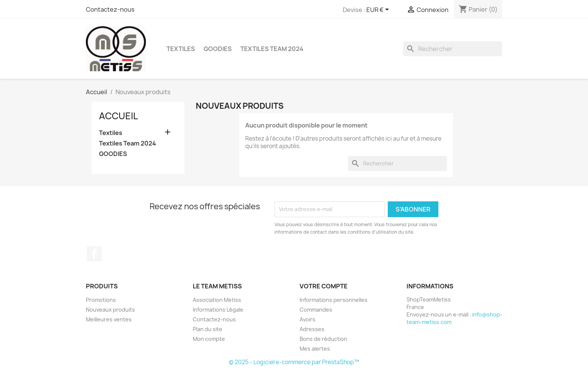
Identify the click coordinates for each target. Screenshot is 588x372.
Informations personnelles (334, 300)
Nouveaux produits (110, 310)
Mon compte (209, 339)
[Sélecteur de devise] (379, 10)
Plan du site (208, 329)
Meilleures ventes (109, 319)
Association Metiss (217, 300)
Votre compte (324, 286)
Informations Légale (218, 310)
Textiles (181, 49)
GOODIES (218, 49)
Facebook (94, 254)
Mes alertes (315, 349)
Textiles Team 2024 (272, 49)
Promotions (101, 300)
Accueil (118, 116)
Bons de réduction (323, 339)
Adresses (312, 329)
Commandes (316, 310)
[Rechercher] (453, 49)
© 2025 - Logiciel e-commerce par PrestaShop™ (294, 362)
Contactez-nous (110, 9)
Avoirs (307, 319)
